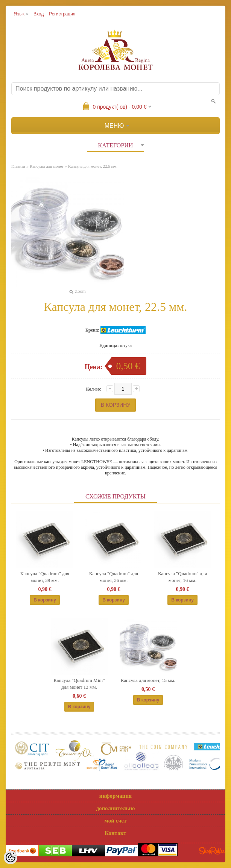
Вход (39, 14)
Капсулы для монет (47, 166)
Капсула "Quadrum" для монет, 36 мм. (114, 577)
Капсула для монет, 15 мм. (148, 680)
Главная (18, 166)
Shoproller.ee (212, 851)
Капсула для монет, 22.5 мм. (93, 166)
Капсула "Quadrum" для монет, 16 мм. (182, 577)
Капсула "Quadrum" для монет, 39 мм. (45, 577)
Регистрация (62, 14)
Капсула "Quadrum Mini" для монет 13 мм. (79, 684)
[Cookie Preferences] (11, 857)
